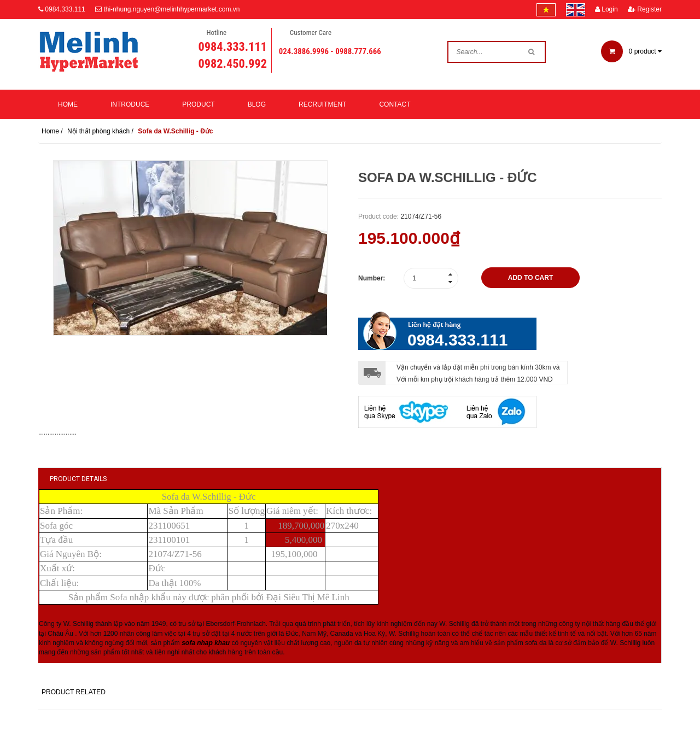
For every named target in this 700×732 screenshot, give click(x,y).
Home (68, 104)
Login (606, 9)
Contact (395, 104)
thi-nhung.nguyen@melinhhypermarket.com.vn (171, 9)
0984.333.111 (65, 9)
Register (645, 9)
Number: (372, 278)
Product (198, 104)
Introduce (130, 104)
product (631, 51)
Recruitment (322, 104)
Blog (257, 104)
